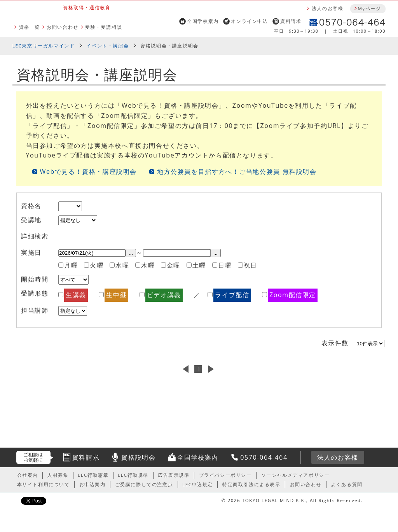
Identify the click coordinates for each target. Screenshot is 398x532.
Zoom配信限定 (293, 295)
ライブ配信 (232, 295)
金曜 (174, 265)
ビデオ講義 (164, 295)
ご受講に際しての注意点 (144, 484)
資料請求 (291, 21)
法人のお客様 (328, 8)
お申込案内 (93, 484)
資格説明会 (138, 457)
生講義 (76, 295)
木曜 (148, 265)
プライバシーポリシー (225, 475)
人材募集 (58, 475)
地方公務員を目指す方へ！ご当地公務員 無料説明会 (237, 171)
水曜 (122, 265)
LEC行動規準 (133, 475)
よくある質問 (347, 484)
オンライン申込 (249, 21)
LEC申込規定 (198, 484)
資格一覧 (30, 27)
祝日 (250, 265)
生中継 (116, 295)
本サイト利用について (44, 484)
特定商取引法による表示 (251, 484)
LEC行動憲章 (93, 475)
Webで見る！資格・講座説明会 (89, 171)
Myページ (369, 8)
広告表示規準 (174, 475)
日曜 (225, 265)
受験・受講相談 (104, 27)
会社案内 (28, 475)
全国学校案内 (203, 21)
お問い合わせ (63, 27)
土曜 (199, 265)
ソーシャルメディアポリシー (296, 475)
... (131, 253)
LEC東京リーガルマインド (44, 46)
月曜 (71, 265)
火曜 (97, 265)
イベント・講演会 (107, 46)
